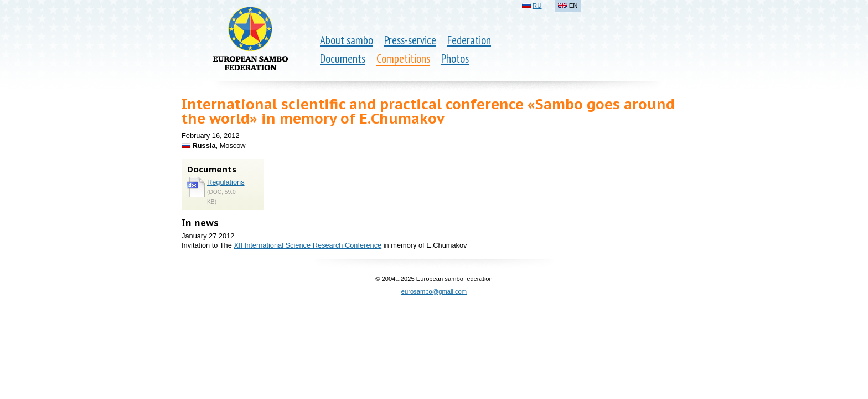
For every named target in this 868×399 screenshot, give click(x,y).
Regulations (226, 182)
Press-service (410, 40)
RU (537, 6)
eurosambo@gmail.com (434, 291)
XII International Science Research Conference (308, 245)
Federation (469, 40)
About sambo (347, 40)
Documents (343, 58)
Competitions (403, 58)
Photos (455, 58)
